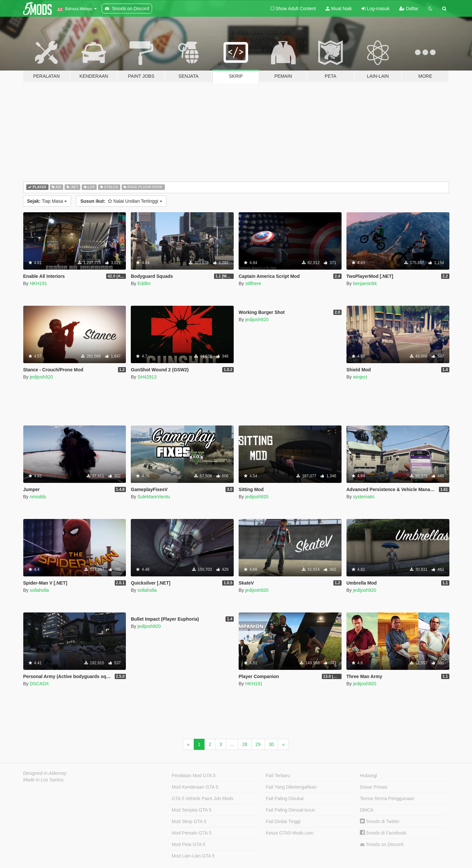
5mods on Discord (382, 845)
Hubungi (368, 775)
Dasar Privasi (374, 787)
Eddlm (144, 283)
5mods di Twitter (380, 821)
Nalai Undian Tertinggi (121, 201)
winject (360, 377)
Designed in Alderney (45, 773)
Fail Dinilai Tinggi (283, 821)
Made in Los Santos (44, 780)
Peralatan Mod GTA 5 (194, 775)
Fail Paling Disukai (285, 798)
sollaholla (39, 590)
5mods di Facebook (383, 833)
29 (258, 744)
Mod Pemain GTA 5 (192, 833)
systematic (364, 497)
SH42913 (147, 377)
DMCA (367, 810)
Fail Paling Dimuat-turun (290, 810)
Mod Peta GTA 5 (188, 844)
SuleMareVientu (154, 497)
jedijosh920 (41, 377)
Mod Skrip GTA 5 (189, 821)
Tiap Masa (47, 201)
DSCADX (39, 684)
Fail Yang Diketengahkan (291, 787)
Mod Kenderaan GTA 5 (195, 787)
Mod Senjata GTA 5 (192, 810)
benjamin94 (365, 283)
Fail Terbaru (278, 775)
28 (245, 744)
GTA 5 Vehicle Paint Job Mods (203, 798)
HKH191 (39, 283)
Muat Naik (339, 9)
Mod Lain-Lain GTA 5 (193, 856)
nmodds (38, 497)
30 (271, 744)
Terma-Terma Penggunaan (387, 798)
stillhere (253, 283)
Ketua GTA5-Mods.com (290, 833)
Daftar (409, 9)
